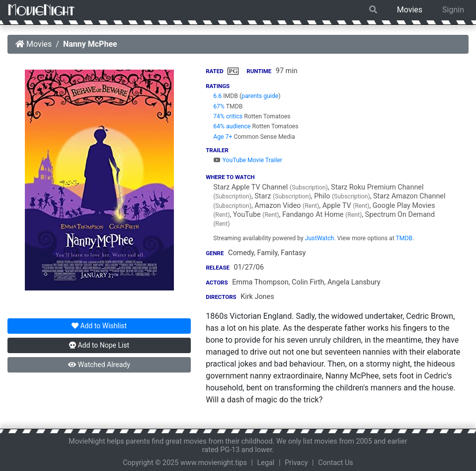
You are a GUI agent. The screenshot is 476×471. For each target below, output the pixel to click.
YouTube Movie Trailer (248, 160)
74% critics (228, 116)
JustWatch (319, 238)
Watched (99, 365)
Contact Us (336, 463)
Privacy (296, 463)
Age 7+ (223, 137)
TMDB (404, 238)
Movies (410, 10)
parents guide (260, 96)
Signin (453, 10)
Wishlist (99, 326)
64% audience (232, 126)
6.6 (217, 96)
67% (219, 106)
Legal (266, 463)
